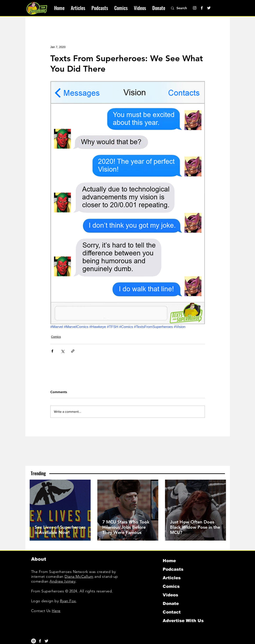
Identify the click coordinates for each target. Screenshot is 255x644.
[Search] (184, 8)
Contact (172, 612)
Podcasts (173, 569)
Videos (170, 595)
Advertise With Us (183, 621)
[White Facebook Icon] (40, 641)
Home (169, 561)
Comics (56, 337)
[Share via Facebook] (52, 351)
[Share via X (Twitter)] (63, 351)
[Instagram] (195, 8)
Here (56, 611)
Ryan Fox (68, 601)
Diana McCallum (79, 577)
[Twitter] (209, 8)
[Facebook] (202, 8)
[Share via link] (73, 351)
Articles (172, 578)
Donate (171, 603)
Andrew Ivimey (62, 581)
